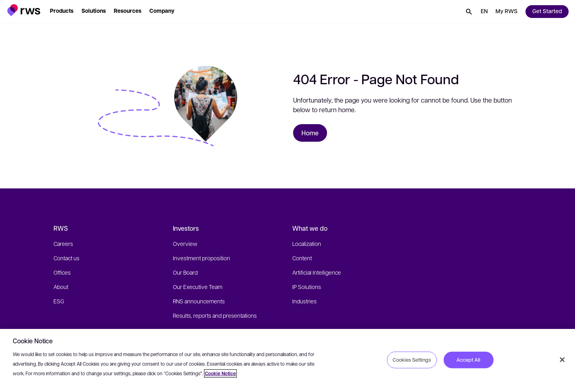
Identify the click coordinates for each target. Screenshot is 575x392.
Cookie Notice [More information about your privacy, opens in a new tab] (220, 373)
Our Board (185, 272)
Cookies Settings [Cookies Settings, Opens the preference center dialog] (412, 360)
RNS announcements (199, 301)
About (61, 287)
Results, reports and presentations (215, 315)
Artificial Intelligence (317, 272)
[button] (24, 10)
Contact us (66, 258)
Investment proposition (201, 258)
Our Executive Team (198, 287)
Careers (63, 244)
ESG (59, 301)
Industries (304, 301)
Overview (185, 244)
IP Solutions (307, 287)
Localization (307, 244)
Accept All (468, 360)
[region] (287, 360)
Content (302, 258)
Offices (62, 272)
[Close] (562, 360)
